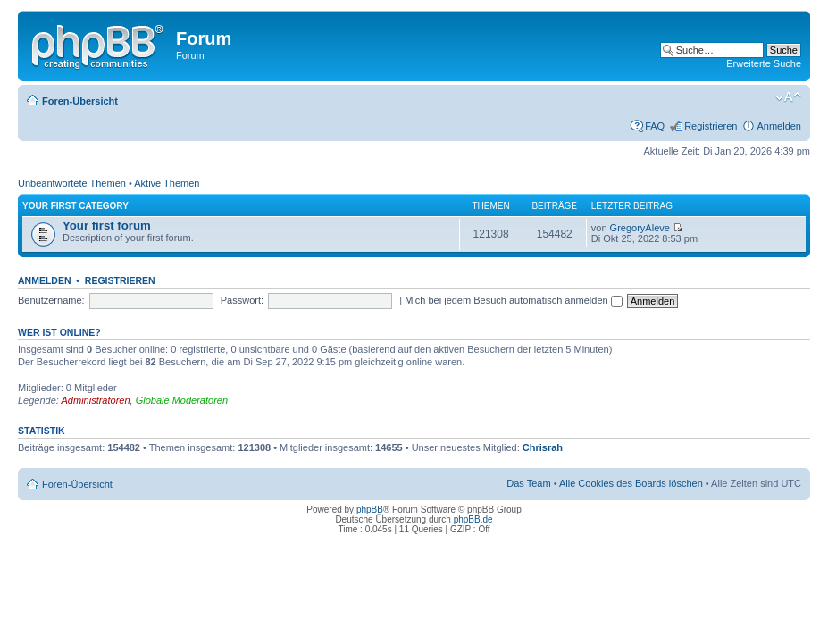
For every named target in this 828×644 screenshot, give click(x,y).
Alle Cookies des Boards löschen (631, 483)
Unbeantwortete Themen (72, 183)
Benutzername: (51, 300)
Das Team (528, 483)
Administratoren (96, 400)
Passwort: (242, 300)
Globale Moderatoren (182, 400)
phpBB (370, 510)
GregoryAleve (640, 228)
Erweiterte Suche (764, 63)
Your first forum (107, 226)
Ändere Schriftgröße (788, 97)
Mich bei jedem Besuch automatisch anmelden (514, 300)
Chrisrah (543, 447)
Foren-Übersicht (80, 101)
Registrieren (711, 126)
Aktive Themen (167, 183)
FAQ (655, 126)
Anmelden (779, 126)
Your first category (75, 206)
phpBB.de (473, 519)
